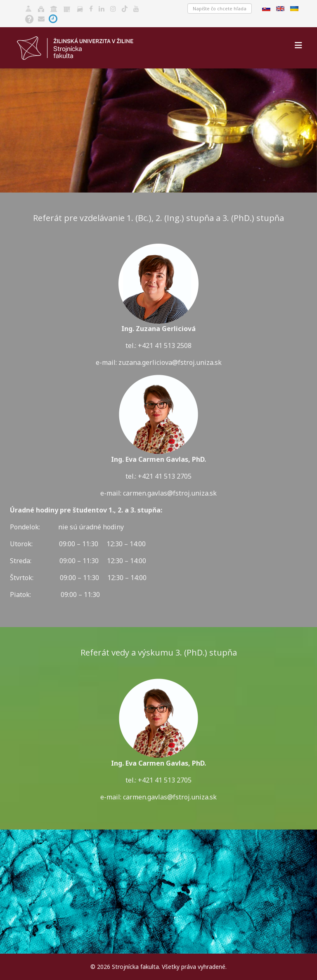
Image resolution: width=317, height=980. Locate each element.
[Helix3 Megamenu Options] (298, 45)
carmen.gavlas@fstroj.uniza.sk (170, 797)
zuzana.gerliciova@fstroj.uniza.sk (170, 362)
